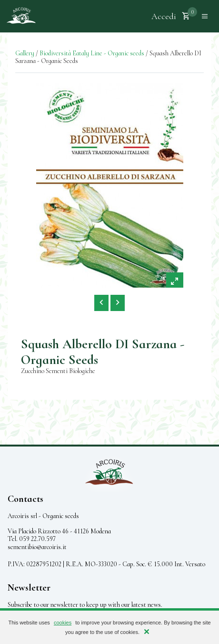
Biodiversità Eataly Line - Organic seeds (92, 53)
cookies (63, 623)
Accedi (164, 16)
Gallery (25, 53)
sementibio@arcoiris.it (37, 547)
